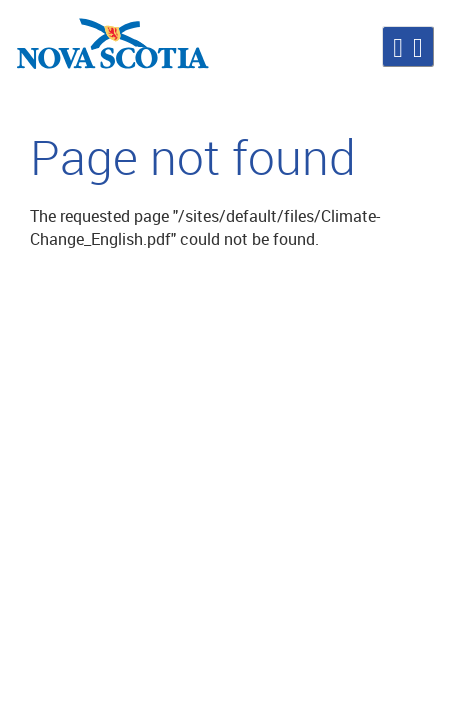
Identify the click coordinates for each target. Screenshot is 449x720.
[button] (408, 46)
